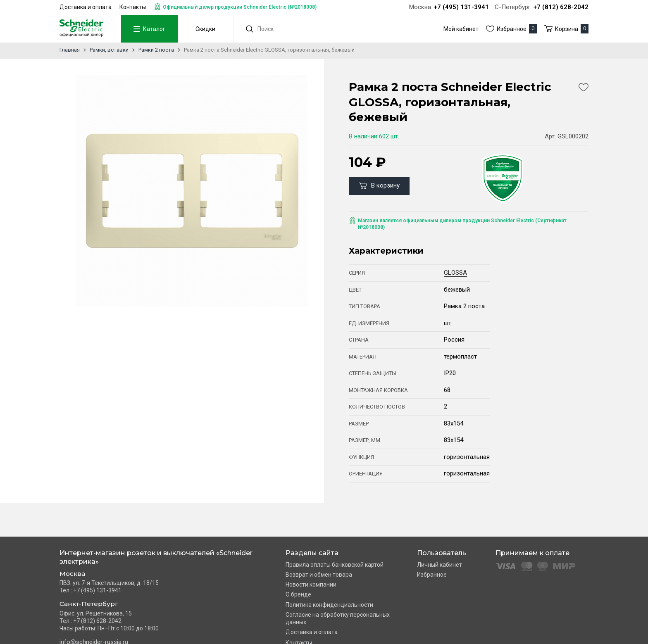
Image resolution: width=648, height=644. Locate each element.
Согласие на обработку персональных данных (338, 618)
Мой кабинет (461, 29)
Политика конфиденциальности (329, 605)
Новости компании (311, 585)
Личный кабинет (440, 565)
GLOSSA (455, 273)
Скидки (205, 29)
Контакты (133, 7)
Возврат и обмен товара (319, 575)
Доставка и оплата (86, 7)
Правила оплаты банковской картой (335, 565)
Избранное (432, 575)
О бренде (298, 594)
